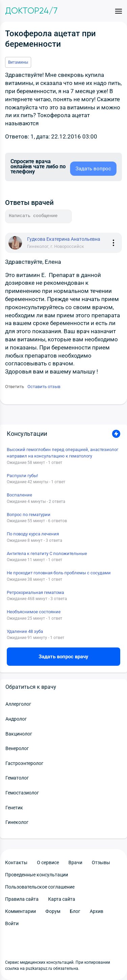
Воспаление (19, 495)
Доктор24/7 (31, 11)
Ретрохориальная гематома (35, 592)
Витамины (18, 62)
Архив (97, 911)
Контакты (16, 862)
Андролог (16, 719)
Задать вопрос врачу (63, 657)
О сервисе (48, 862)
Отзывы (101, 862)
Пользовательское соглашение (40, 887)
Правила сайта (22, 899)
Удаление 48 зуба (25, 631)
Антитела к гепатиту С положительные (47, 553)
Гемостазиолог (22, 793)
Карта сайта (62, 899)
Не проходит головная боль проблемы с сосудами (59, 573)
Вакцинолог (19, 734)
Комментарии (20, 911)
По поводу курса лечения (33, 534)
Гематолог (17, 778)
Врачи (75, 862)
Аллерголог (18, 704)
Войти (12, 923)
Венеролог (17, 748)
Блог (75, 911)
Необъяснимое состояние (34, 612)
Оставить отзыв (44, 387)
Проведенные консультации (37, 875)
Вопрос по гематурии (29, 515)
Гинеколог (17, 822)
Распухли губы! (22, 476)
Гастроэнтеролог (24, 763)
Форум (53, 911)
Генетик (14, 808)
